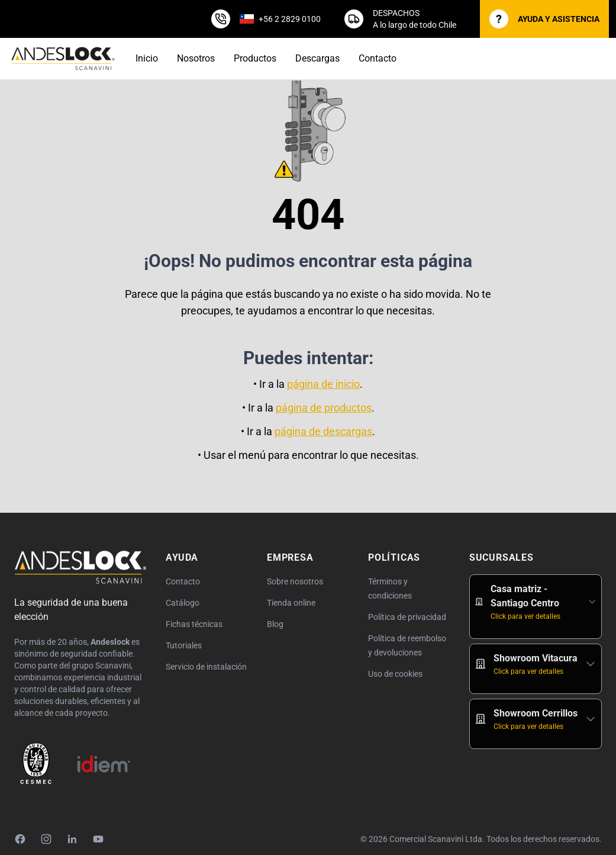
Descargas (317, 58)
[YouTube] (98, 839)
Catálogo (183, 603)
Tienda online (291, 603)
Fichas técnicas (194, 624)
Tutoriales (184, 645)
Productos (255, 58)
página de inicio (323, 384)
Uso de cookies (395, 674)
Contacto (378, 58)
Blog (275, 624)
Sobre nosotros (295, 581)
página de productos (324, 408)
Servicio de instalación (206, 667)
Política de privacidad (407, 617)
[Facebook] (20, 839)
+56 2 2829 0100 (290, 19)
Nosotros (196, 58)
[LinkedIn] (72, 839)
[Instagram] (46, 839)
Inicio (147, 58)
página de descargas (323, 431)
